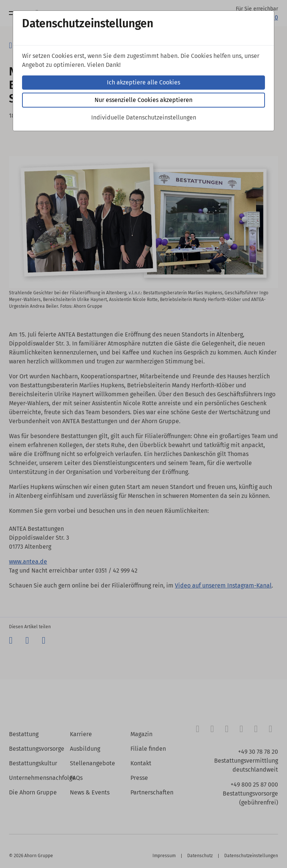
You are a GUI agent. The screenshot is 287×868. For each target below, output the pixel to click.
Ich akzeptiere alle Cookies (143, 82)
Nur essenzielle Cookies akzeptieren (143, 100)
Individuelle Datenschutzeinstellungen (144, 117)
